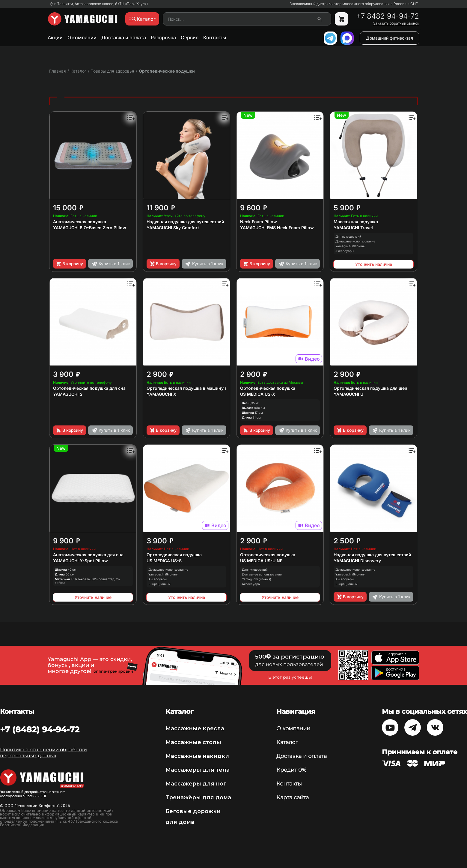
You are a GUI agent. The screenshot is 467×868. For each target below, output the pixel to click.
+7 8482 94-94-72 (388, 16)
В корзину (69, 264)
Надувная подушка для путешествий (185, 222)
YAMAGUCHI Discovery (357, 561)
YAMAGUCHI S (68, 394)
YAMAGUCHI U (348, 394)
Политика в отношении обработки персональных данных (43, 753)
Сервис (190, 38)
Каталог (287, 742)
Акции (55, 38)
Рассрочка (163, 38)
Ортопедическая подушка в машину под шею (195, 388)
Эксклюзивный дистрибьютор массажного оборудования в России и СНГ (354, 4)
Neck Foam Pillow (259, 222)
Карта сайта (293, 797)
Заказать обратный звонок (396, 23)
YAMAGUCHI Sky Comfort (173, 228)
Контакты (215, 38)
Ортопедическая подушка (268, 388)
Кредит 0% (291, 770)
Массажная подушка (356, 222)
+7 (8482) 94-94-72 (40, 729)
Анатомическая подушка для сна (88, 555)
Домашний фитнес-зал (390, 38)
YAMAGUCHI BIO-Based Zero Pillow (90, 228)
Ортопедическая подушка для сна (89, 388)
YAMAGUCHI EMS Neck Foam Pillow (277, 228)
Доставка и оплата (124, 38)
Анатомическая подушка (80, 222)
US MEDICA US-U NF (261, 561)
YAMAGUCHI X (161, 394)
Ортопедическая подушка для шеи (370, 388)
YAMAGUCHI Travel (353, 228)
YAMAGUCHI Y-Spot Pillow (80, 561)
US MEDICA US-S (164, 561)
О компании (82, 38)
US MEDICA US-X (258, 394)
